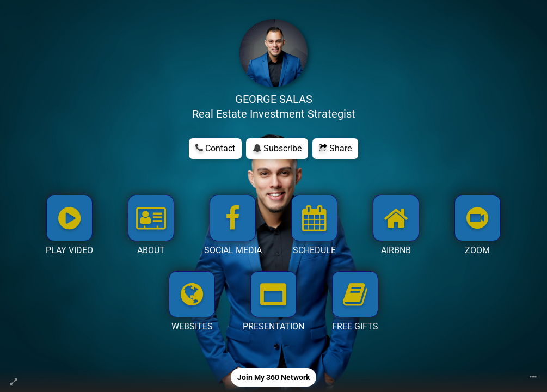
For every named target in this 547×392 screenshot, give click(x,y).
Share (335, 148)
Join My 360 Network (273, 377)
